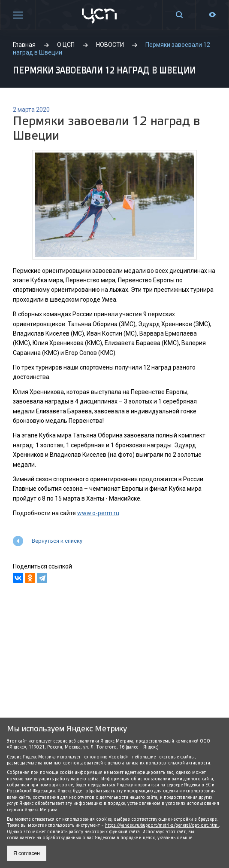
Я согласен (27, 853)
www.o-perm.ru (98, 513)
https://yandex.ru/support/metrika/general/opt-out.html (162, 825)
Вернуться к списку (57, 541)
